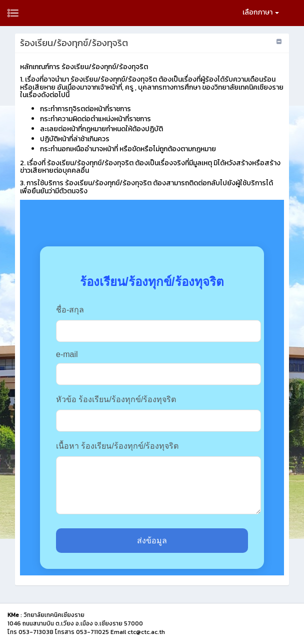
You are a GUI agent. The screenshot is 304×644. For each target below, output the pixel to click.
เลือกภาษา (261, 12)
